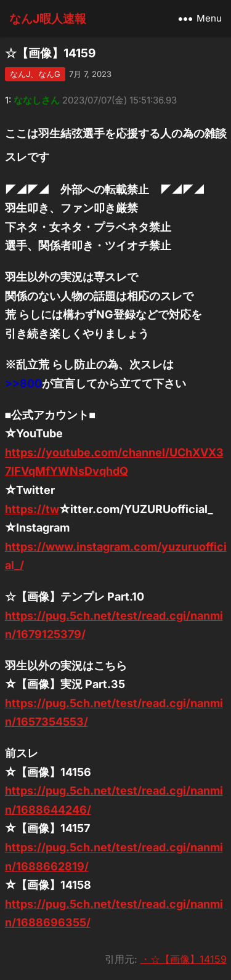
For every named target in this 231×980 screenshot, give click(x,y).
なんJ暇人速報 (48, 18)
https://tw (32, 509)
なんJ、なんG (35, 74)
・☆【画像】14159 (184, 959)
